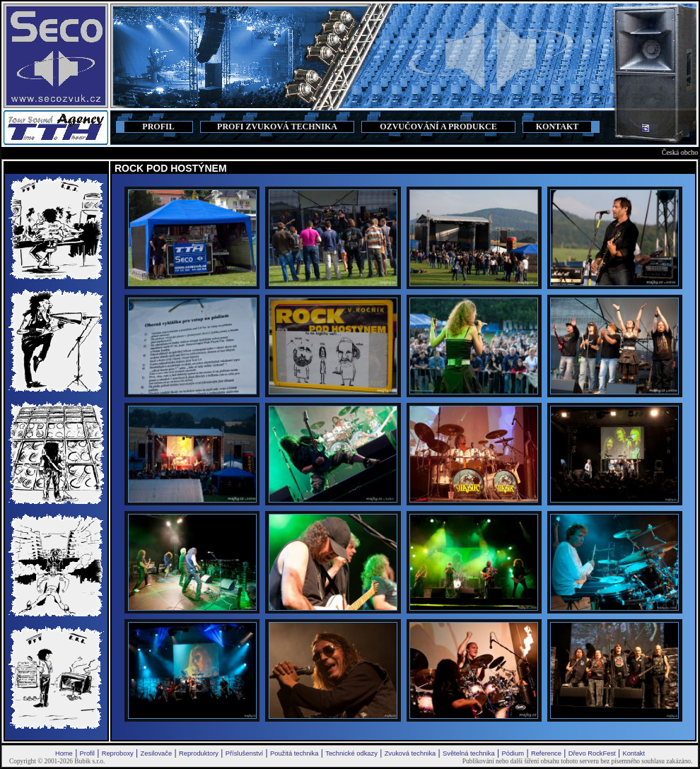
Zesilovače (157, 753)
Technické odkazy (351, 753)
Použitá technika (294, 753)
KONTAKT (557, 127)
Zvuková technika (410, 753)
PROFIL (158, 127)
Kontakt (634, 753)
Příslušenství (244, 753)
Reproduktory (199, 753)
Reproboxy (118, 753)
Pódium (513, 753)
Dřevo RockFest (592, 753)
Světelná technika (469, 753)
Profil (87, 753)
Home (64, 753)
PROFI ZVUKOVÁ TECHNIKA (277, 127)
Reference (546, 753)
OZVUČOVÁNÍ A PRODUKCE (438, 127)
